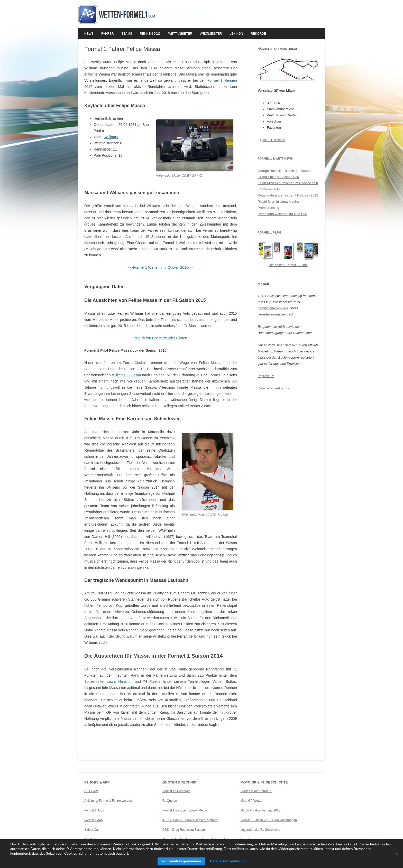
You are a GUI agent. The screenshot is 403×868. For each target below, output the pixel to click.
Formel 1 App (93, 820)
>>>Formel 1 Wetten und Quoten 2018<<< (161, 267)
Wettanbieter (180, 34)
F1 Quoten (170, 801)
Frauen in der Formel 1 (256, 791)
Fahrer (108, 34)
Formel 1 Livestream (176, 791)
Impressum (266, 376)
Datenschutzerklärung (274, 388)
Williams (111, 137)
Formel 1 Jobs (94, 810)
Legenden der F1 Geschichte (260, 830)
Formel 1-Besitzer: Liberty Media (185, 810)
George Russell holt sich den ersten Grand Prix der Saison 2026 (284, 174)
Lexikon (236, 34)
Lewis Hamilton (120, 682)
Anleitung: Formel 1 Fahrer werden (108, 801)
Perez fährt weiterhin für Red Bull (282, 214)
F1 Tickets (91, 791)
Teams (127, 34)
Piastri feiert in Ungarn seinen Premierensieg (280, 205)
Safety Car (92, 830)
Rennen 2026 (150, 34)
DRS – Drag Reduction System (184, 830)
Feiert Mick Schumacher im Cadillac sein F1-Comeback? (288, 186)
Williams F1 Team (126, 375)
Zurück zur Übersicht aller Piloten (161, 338)
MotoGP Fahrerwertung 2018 (260, 810)
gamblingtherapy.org (273, 308)
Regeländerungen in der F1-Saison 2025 (288, 195)
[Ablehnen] (397, 854)
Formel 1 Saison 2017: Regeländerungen (268, 820)
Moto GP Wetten (252, 801)
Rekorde (258, 34)
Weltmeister (211, 34)
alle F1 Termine (274, 140)
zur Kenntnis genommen (179, 861)
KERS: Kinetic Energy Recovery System (190, 820)
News (89, 34)
